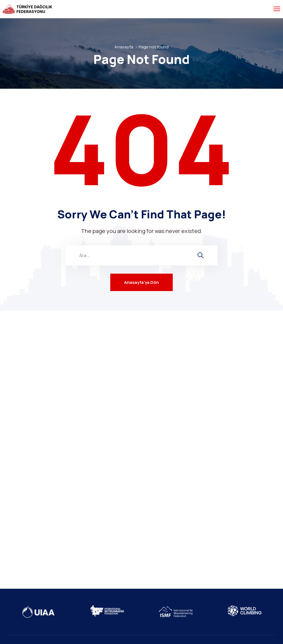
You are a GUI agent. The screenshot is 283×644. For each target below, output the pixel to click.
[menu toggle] (277, 9)
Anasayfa (124, 47)
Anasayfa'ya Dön (141, 282)
